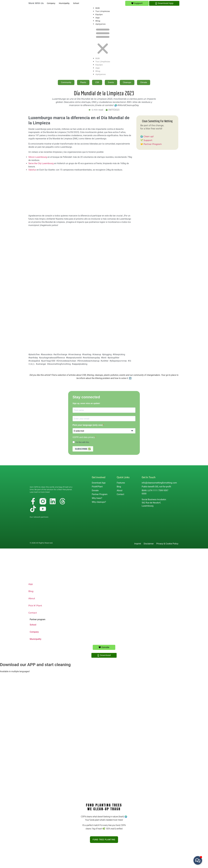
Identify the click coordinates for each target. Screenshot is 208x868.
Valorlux (32, 170)
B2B (97, 8)
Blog (98, 21)
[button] (103, 41)
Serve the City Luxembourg (41, 163)
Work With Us (36, 3)
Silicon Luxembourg (38, 157)
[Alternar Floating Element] (198, 860)
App (97, 18)
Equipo (99, 14)
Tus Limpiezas (103, 11)
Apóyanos (100, 24)
